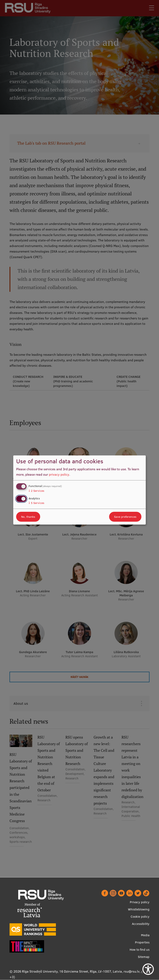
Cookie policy (140, 917)
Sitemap (144, 957)
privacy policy (59, 474)
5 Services (36, 503)
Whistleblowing (139, 909)
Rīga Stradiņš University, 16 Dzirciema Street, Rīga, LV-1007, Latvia (72, 971)
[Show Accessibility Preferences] (148, 969)
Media (145, 935)
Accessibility (141, 924)
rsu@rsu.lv (132, 971)
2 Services (36, 491)
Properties (142, 942)
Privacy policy (140, 902)
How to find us (140, 950)
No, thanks (28, 517)
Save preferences (125, 517)
